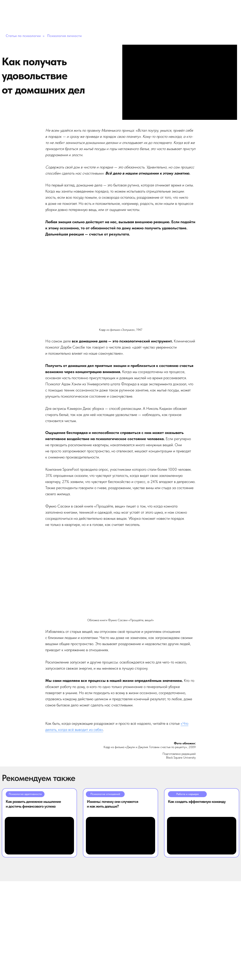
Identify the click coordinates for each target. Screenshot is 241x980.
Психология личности (64, 36)
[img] (39, 836)
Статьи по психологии (23, 36)
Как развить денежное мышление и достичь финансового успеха (33, 804)
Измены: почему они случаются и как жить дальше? (112, 804)
